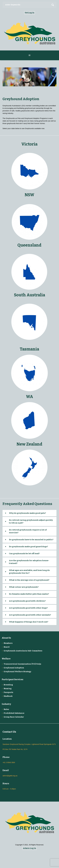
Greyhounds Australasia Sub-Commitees (23, 651)
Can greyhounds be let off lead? (24, 554)
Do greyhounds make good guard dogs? (28, 547)
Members (8, 643)
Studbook (8, 696)
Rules (6, 709)
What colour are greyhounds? (24, 587)
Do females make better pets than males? (29, 594)
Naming (8, 689)
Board (7, 647)
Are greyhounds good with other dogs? (28, 608)
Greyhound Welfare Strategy (17, 672)
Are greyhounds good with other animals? (30, 615)
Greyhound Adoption (14, 668)
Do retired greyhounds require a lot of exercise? (28, 531)
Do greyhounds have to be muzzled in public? (31, 540)
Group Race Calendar (14, 717)
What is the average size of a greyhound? (29, 580)
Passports (8, 692)
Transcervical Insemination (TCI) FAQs (22, 664)
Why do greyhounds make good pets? (27, 513)
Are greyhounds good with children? (27, 601)
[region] (29, 77)
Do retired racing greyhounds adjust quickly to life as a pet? (31, 521)
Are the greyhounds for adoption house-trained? (29, 562)
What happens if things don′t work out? (29, 622)
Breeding (8, 685)
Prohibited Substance (14, 713)
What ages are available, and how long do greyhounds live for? (29, 572)
